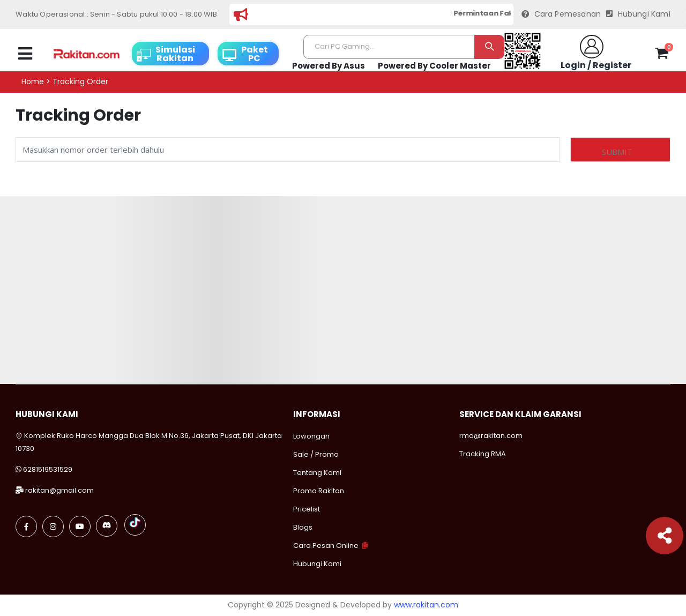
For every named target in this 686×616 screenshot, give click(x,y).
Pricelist (307, 509)
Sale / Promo (316, 454)
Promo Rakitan (319, 491)
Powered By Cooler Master (434, 66)
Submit (617, 152)
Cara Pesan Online (326, 546)
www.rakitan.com (426, 605)
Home (33, 82)
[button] (662, 55)
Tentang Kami (317, 473)
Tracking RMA (483, 454)
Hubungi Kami (638, 14)
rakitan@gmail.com (59, 490)
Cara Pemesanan (561, 14)
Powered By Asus (329, 66)
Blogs (303, 527)
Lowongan (311, 436)
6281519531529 (48, 469)
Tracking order (80, 82)
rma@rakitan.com (491, 436)
